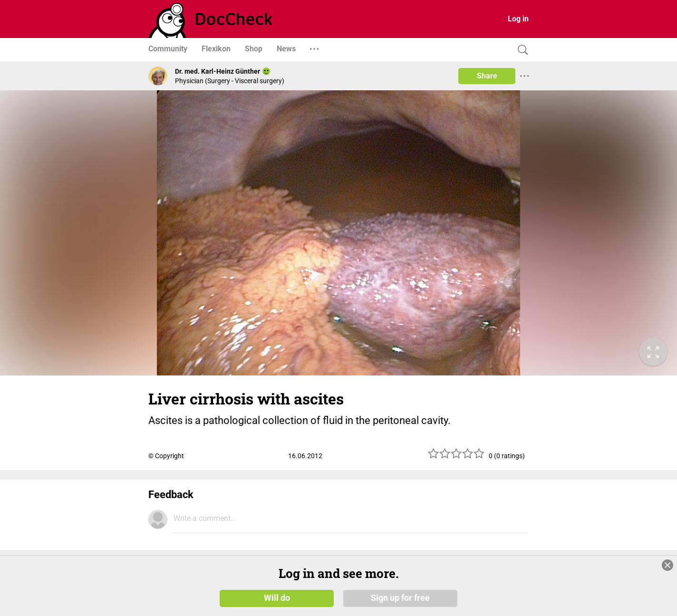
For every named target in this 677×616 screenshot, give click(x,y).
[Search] (521, 50)
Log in (518, 19)
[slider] (456, 457)
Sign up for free (400, 598)
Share (487, 76)
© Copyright (166, 456)
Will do (277, 598)
